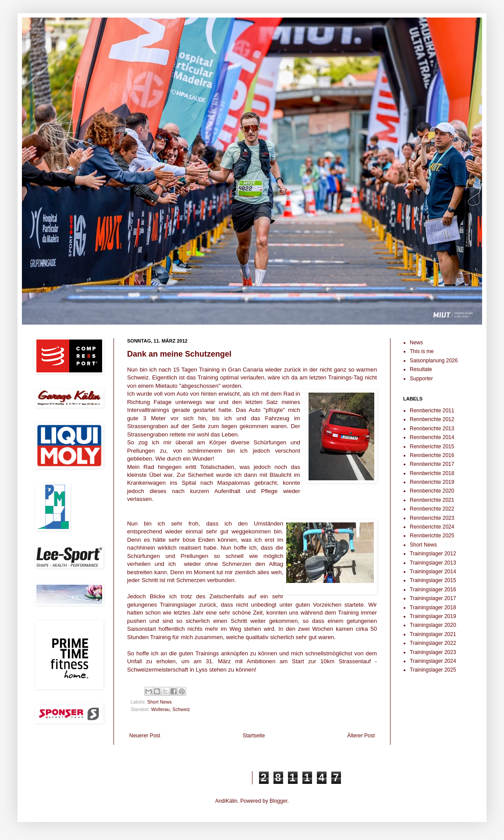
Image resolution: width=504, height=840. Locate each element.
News (416, 343)
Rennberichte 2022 (432, 509)
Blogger (279, 801)
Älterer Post (361, 736)
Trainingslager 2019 (433, 616)
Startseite (254, 736)
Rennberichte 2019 (432, 482)
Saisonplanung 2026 (434, 361)
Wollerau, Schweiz (171, 709)
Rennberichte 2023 (432, 518)
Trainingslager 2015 (433, 580)
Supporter (421, 379)
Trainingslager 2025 (433, 670)
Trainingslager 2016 (433, 590)
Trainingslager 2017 (433, 598)
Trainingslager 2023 (433, 652)
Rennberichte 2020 (432, 491)
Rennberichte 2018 (432, 473)
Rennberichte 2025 (432, 536)
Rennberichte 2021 (432, 500)
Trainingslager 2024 (433, 661)
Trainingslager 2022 (433, 643)
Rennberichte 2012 (432, 419)
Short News (160, 702)
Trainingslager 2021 (433, 634)
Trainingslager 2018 (433, 608)
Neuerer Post (145, 736)
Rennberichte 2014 (432, 437)
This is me (422, 351)
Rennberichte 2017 (432, 464)
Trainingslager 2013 (433, 563)
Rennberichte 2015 (432, 447)
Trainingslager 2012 (433, 554)
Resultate (421, 369)
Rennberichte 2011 (432, 411)
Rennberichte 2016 (432, 455)
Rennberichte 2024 (432, 527)
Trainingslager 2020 (433, 625)
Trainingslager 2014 (433, 572)
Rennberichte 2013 (432, 429)
